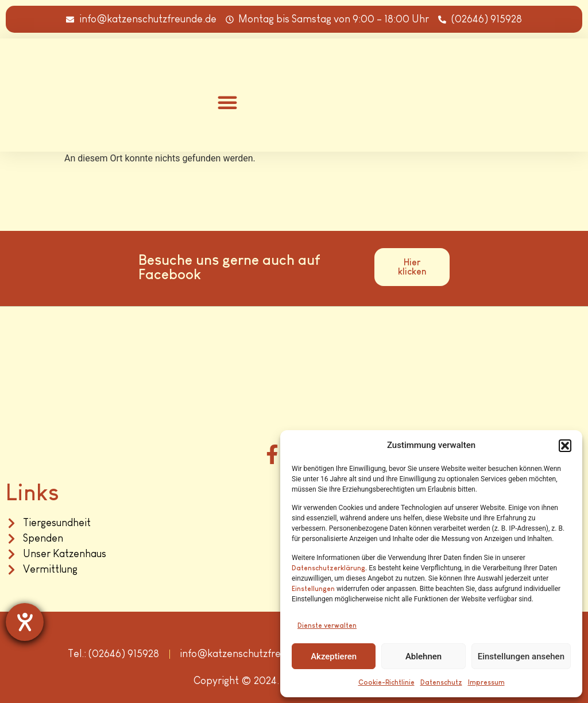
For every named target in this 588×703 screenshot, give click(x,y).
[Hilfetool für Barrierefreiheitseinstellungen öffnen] (25, 622)
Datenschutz (441, 682)
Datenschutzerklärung (328, 568)
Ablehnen (423, 656)
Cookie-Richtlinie (386, 682)
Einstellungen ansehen (521, 656)
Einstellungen (313, 589)
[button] (565, 446)
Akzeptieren (334, 656)
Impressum (486, 682)
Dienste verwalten (327, 625)
